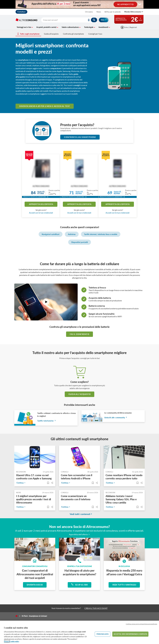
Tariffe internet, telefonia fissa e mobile (101, 234)
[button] (48, 197)
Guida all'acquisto (51, 34)
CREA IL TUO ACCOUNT (96, 608)
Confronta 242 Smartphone (80, 137)
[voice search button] (88, 20)
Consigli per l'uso (95, 34)
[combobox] (69, 20)
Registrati (133, 27)
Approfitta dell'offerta (41, 204)
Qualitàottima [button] (41, 193)
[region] (79, 632)
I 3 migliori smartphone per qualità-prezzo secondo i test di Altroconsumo (34, 499)
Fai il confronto (79, 334)
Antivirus (72, 234)
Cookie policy (14, 641)
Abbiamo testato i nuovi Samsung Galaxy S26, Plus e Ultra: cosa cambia (121, 499)
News (99, 12)
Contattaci (21, 12)
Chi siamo (89, 12)
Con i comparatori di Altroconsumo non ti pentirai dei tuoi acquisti (35, 574)
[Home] (17, 616)
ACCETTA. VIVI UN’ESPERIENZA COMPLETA (130, 634)
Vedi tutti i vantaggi (124, 585)
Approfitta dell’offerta (80, 534)
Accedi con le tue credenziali (41, 213)
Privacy (7, 641)
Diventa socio (35, 585)
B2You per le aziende (113, 12)
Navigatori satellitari (51, 234)
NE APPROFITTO (125, 4)
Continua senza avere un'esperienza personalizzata (141, 624)
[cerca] (61, 20)
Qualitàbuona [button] (79, 193)
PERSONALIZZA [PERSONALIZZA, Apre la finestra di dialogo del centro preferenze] (103, 634)
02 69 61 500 (79, 584)
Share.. (52, 483)
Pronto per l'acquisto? (77, 125)
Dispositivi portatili (80, 242)
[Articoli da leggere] (48, 483)
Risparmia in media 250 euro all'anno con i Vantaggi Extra (124, 572)
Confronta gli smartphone (73, 34)
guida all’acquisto (79, 394)
